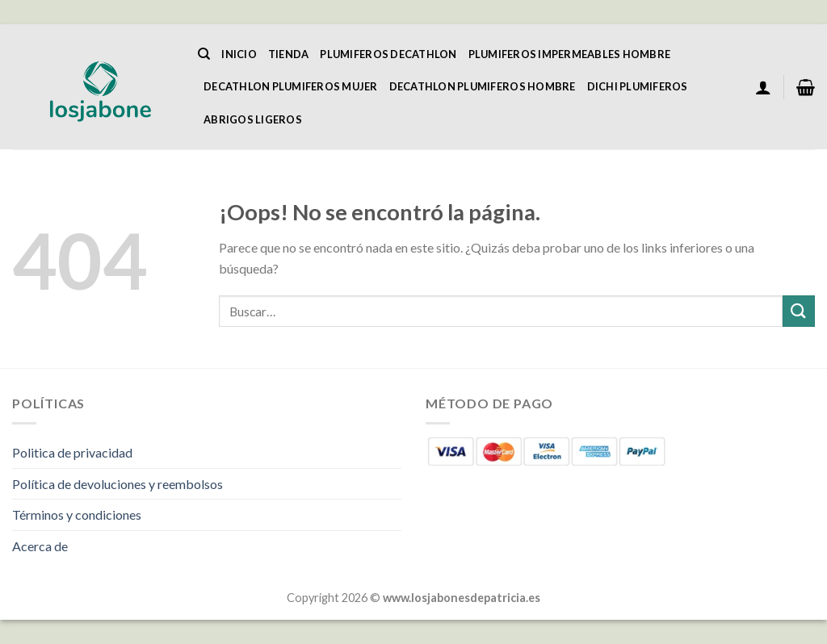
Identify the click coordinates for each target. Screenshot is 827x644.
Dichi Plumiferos (638, 86)
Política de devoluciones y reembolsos (118, 484)
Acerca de (40, 546)
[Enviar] (799, 311)
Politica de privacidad (72, 452)
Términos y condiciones (77, 514)
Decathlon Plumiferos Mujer (291, 86)
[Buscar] (204, 54)
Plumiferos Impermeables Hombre (570, 54)
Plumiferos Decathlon (388, 54)
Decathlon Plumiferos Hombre (483, 86)
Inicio (239, 54)
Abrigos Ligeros (253, 119)
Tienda (289, 54)
